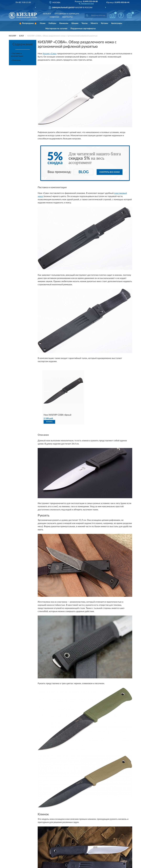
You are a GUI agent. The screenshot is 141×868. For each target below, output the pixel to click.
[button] (86, 3)
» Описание (16, 60)
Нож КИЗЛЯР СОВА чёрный (57, 415)
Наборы (52, 23)
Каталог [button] (47, 14)
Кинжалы (64, 23)
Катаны (105, 23)
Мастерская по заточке (56, 29)
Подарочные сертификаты (83, 29)
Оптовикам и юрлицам (67, 14)
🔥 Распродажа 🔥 (28, 23)
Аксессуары (117, 23)
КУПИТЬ (49, 422)
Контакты (67, 17)
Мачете (94, 23)
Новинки (54, 17)
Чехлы (85, 23)
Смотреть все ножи (110, 172)
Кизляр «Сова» (50, 54)
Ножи (43, 23)
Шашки (75, 23)
